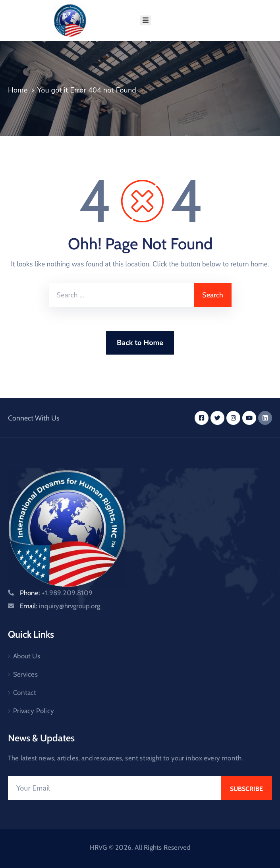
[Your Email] (115, 788)
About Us (27, 656)
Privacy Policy (34, 711)
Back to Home (140, 343)
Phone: (56, 593)
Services (25, 674)
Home (18, 90)
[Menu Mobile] (146, 20)
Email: (60, 606)
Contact (25, 692)
